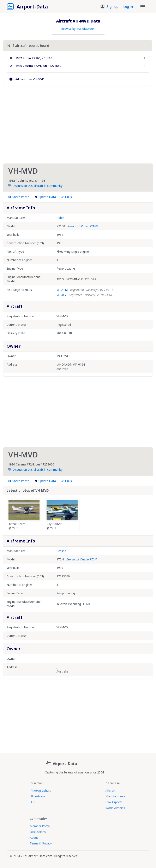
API (33, 802)
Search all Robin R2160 (83, 226)
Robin (60, 218)
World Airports (115, 808)
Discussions (38, 832)
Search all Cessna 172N (81, 559)
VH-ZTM (62, 290)
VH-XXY (61, 295)
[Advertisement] (78, 125)
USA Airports (114, 802)
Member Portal (40, 826)
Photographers (41, 790)
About (34, 838)
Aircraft (110, 790)
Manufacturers (115, 796)
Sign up (112, 7)
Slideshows (38, 796)
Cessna (61, 551)
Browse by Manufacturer (78, 29)
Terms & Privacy (41, 843)
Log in (128, 7)
